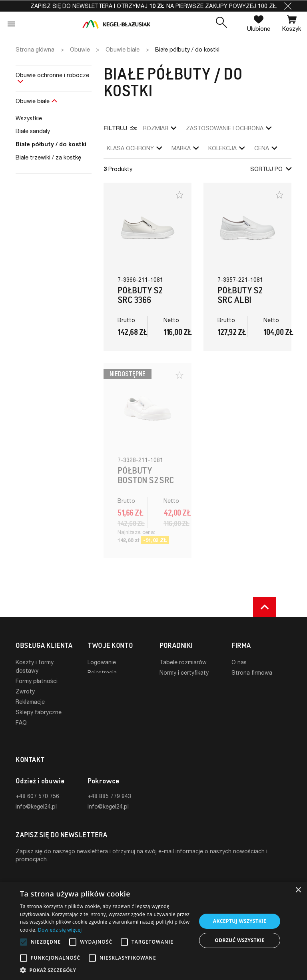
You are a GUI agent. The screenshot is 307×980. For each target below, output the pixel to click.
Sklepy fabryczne (39, 712)
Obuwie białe (33, 101)
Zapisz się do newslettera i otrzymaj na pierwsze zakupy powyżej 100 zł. (154, 6)
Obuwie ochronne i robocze (52, 75)
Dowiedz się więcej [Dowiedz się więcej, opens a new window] (60, 930)
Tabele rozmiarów (183, 662)
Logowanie (102, 662)
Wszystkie (29, 118)
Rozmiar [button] (160, 128)
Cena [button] (266, 148)
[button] (288, 6)
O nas (239, 662)
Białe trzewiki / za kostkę (48, 157)
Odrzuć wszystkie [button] (239, 940)
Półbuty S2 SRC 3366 (140, 295)
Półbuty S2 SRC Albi (240, 295)
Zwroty (25, 691)
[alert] (153, 931)
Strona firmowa (252, 672)
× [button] (298, 890)
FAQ (21, 722)
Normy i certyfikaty (184, 672)
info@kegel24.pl (36, 794)
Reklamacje (30, 702)
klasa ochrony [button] (134, 148)
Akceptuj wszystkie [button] (240, 921)
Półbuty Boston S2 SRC (146, 475)
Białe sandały (33, 131)
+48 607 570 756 (37, 783)
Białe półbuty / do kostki (51, 144)
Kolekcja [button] (226, 148)
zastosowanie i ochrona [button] (229, 128)
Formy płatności (37, 681)
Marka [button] (185, 148)
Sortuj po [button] (271, 169)
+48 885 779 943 (109, 783)
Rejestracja (102, 672)
